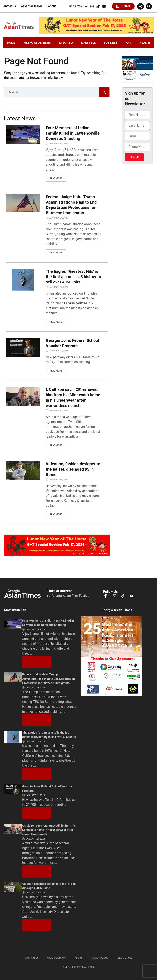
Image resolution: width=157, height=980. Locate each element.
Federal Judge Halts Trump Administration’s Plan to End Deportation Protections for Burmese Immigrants (49, 678)
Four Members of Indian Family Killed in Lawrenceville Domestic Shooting (73, 134)
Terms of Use (124, 957)
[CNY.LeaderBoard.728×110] (96, 34)
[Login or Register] (140, 7)
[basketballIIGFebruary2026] (137, 82)
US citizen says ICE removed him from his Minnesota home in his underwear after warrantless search (49, 829)
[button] (149, 7)
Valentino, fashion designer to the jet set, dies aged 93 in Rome (73, 469)
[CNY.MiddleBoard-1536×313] (57, 554)
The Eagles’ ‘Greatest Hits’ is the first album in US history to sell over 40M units (73, 277)
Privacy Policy (99, 957)
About (52, 6)
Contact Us (9, 6)
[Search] (104, 93)
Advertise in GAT (32, 6)
